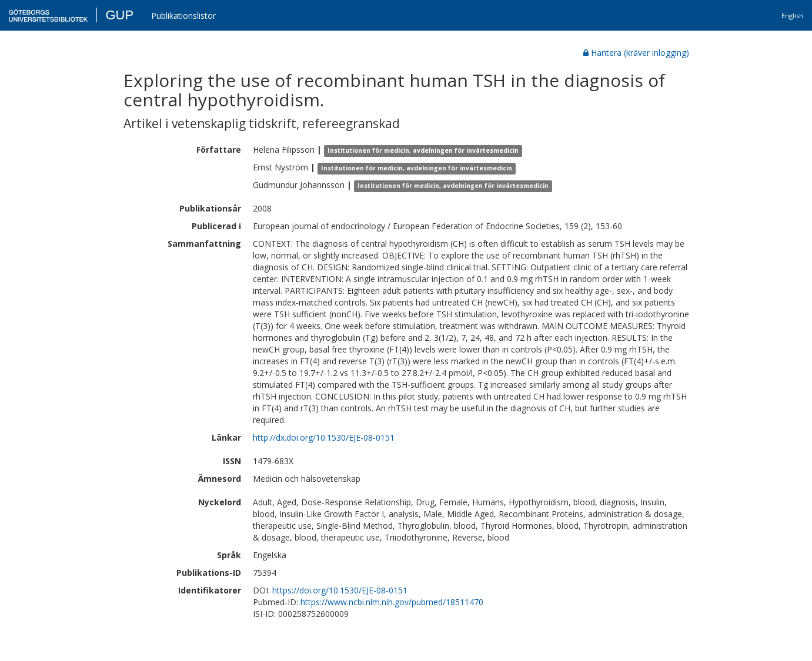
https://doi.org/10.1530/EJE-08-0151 (340, 590)
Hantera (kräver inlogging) (636, 53)
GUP (119, 15)
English (792, 16)
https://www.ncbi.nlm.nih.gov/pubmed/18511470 (392, 602)
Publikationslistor (183, 16)
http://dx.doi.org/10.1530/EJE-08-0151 (324, 437)
